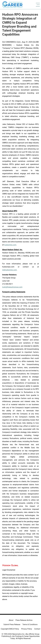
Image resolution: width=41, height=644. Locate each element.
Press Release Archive (24, 620)
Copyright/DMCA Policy (10, 629)
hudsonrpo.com (10, 245)
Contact (37, 629)
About (11, 620)
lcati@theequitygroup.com (12, 287)
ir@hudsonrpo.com (10, 270)
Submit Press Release (12, 624)
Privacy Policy (27, 629)
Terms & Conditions (30, 624)
